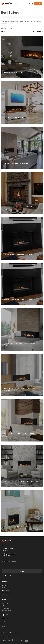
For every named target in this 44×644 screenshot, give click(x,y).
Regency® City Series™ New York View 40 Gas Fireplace (22, 481)
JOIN (22, 571)
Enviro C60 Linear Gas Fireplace (14, 72)
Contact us (4, 23)
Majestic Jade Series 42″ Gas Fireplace (16, 163)
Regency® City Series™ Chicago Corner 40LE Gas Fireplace (20, 389)
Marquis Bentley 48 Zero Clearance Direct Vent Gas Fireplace (20, 208)
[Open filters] (3, 32)
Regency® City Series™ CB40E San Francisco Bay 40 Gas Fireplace (22, 344)
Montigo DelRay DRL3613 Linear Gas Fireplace (19, 254)
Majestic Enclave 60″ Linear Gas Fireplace (17, 118)
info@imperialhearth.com (9, 554)
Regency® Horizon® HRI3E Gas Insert (16, 527)
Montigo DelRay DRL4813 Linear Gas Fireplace (19, 299)
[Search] (29, 4)
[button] (38, 4)
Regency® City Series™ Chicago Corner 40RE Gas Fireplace (20, 435)
